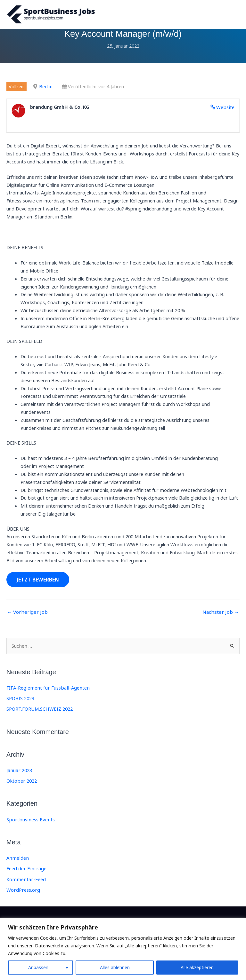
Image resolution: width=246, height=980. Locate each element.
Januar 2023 (19, 775)
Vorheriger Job (26, 617)
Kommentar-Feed (25, 883)
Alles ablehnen (115, 967)
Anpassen (38, 967)
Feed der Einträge (26, 873)
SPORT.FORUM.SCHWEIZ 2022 (39, 714)
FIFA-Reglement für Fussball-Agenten (47, 692)
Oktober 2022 (21, 785)
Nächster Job (222, 617)
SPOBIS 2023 (20, 703)
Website (226, 112)
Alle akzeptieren (197, 967)
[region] (123, 949)
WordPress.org (23, 893)
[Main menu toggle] (233, 17)
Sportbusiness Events (29, 824)
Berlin (45, 92)
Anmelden (17, 862)
